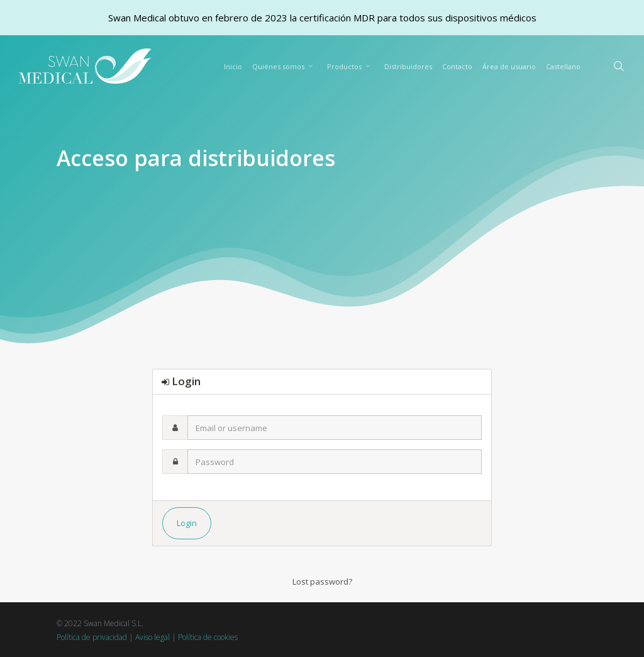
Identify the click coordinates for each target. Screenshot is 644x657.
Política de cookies (208, 637)
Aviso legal (153, 637)
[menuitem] (563, 67)
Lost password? (322, 581)
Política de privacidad (92, 637)
